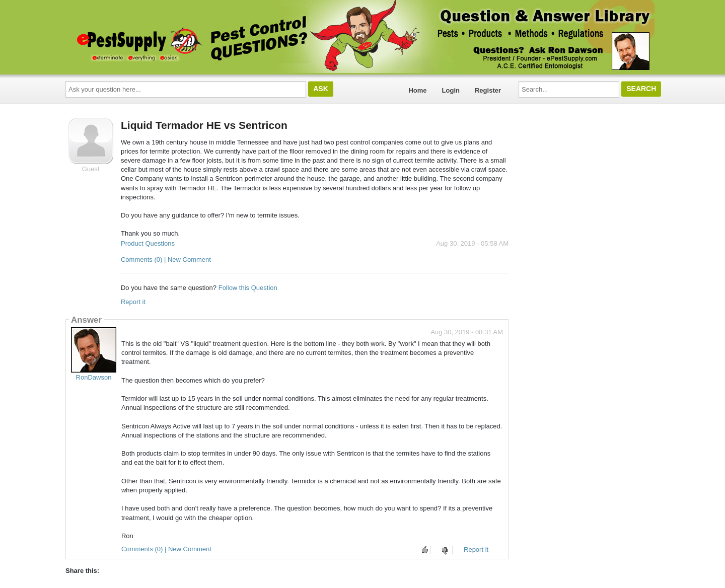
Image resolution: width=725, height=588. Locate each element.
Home (417, 90)
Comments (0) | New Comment (166, 260)
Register (488, 90)
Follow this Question (248, 288)
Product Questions (148, 243)
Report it (133, 302)
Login (451, 90)
